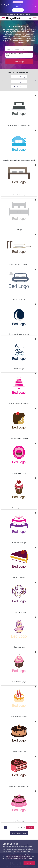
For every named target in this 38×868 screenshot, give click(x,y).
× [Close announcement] (36, 6)
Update (19, 62)
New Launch (18, 2)
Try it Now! (18, 10)
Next (30, 827)
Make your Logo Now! (19, 833)
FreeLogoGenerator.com (10, 5)
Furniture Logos (19, 87)
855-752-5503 (11, 14)
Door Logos (19, 82)
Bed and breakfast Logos (19, 77)
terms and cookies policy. (23, 859)
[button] (36, 81)
